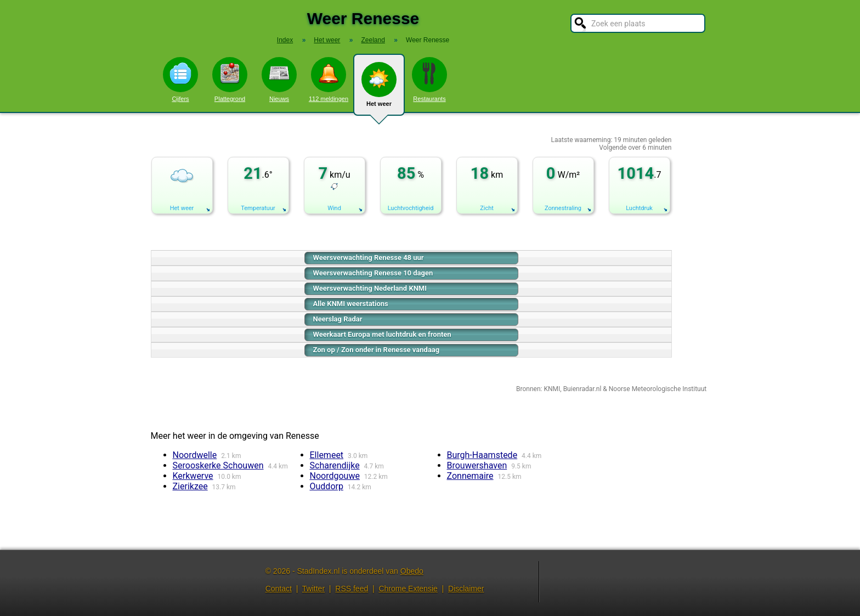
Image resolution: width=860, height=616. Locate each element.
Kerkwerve (193, 476)
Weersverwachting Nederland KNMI (370, 288)
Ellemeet (327, 455)
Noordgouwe (335, 476)
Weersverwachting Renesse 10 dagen (373, 273)
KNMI (552, 389)
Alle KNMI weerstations (351, 304)
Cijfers (180, 80)
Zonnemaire (470, 476)
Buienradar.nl (582, 389)
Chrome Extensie (408, 589)
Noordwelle (195, 455)
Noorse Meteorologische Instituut (658, 389)
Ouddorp (327, 486)
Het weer (379, 89)
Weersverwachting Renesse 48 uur (369, 258)
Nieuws (279, 80)
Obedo (412, 571)
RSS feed (352, 589)
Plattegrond (230, 80)
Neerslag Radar (338, 319)
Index (285, 40)
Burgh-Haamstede (482, 455)
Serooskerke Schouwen (218, 465)
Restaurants (429, 80)
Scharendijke (335, 465)
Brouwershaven (477, 465)
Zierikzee (190, 486)
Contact (279, 589)
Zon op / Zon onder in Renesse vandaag (377, 350)
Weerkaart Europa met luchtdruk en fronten (382, 334)
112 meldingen (329, 80)
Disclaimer (466, 589)
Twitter (313, 589)
